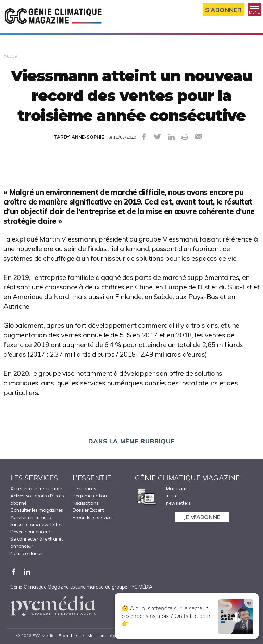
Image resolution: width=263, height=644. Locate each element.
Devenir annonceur (30, 532)
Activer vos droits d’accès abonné (37, 499)
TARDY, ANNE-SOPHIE (79, 137)
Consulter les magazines (37, 510)
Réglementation (90, 496)
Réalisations (85, 503)
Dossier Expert (88, 510)
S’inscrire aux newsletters (37, 524)
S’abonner (223, 10)
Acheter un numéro (31, 517)
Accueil (11, 56)
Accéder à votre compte (36, 488)
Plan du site (71, 636)
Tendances (84, 488)
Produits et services (93, 517)
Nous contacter (27, 553)
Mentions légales (106, 636)
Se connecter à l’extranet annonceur (36, 542)
